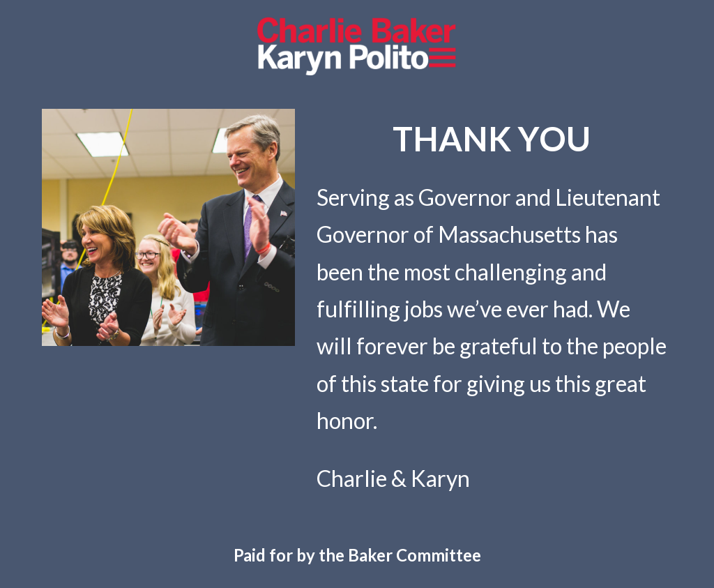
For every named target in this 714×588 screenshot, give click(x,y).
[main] (492, 139)
